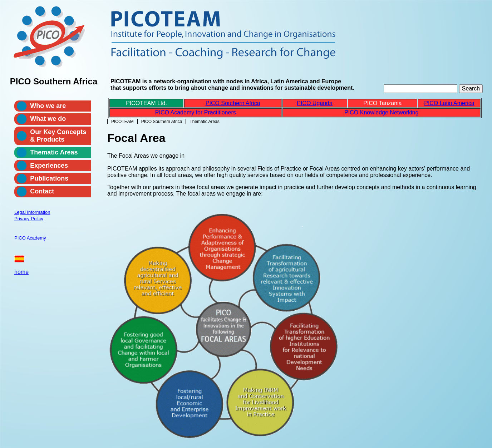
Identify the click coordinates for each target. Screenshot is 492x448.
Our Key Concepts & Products (58, 136)
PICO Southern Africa (162, 122)
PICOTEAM (122, 122)
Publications (49, 178)
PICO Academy (30, 238)
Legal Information (32, 212)
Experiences (49, 166)
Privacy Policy (29, 219)
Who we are (48, 106)
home (21, 272)
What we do (48, 119)
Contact (42, 191)
